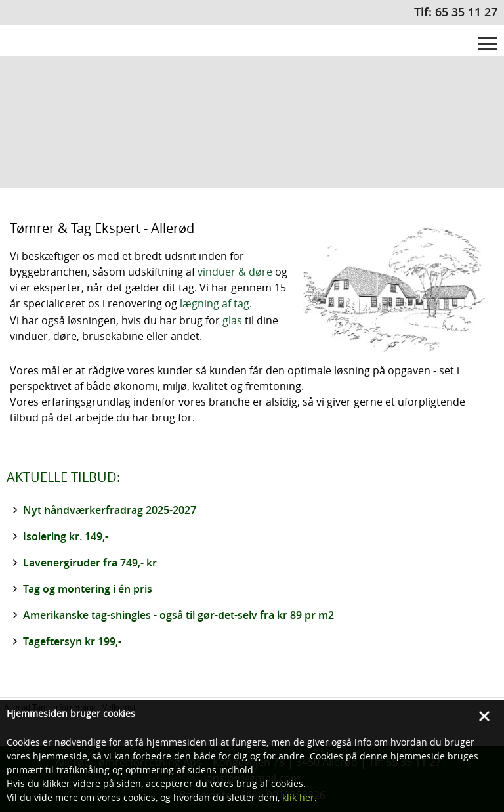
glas (232, 320)
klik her (298, 797)
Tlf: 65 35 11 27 (456, 12)
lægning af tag (215, 303)
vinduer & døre (235, 272)
